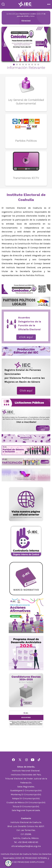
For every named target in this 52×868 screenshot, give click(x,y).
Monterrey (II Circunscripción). (26, 794)
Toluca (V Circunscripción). (26, 806)
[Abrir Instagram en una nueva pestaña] (26, 760)
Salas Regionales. (26, 787)
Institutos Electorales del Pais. (26, 775)
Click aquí (26, 337)
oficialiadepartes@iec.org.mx (26, 846)
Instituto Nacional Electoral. (26, 771)
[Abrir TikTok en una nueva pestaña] (39, 760)
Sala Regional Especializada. (26, 810)
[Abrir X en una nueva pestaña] (20, 760)
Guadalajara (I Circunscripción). (26, 790)
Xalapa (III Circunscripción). (26, 798)
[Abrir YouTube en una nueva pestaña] (33, 760)
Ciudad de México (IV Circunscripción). (26, 802)
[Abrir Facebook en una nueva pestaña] (13, 760)
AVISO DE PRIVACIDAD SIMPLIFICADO (26, 862)
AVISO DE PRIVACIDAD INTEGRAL (31, 858)
